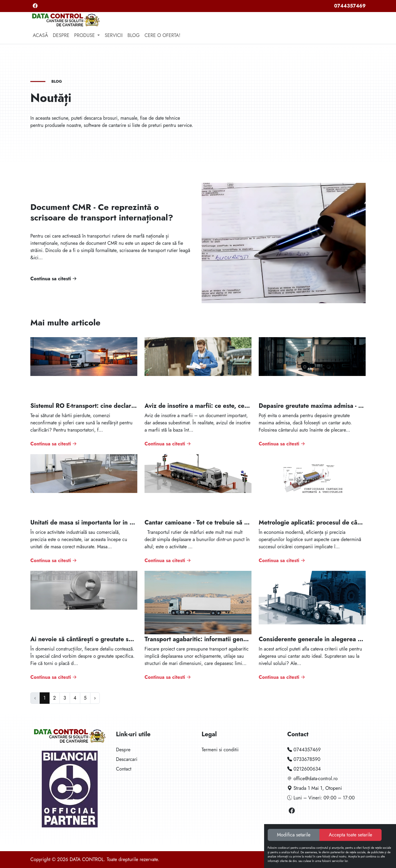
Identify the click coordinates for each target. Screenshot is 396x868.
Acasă (40, 35)
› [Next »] (95, 698)
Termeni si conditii (220, 750)
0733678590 (304, 759)
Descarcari (127, 759)
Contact (124, 769)
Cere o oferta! (162, 35)
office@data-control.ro (312, 779)
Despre (61, 35)
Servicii (114, 35)
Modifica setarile (294, 835)
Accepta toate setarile (350, 835)
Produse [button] (85, 35)
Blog (134, 35)
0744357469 (350, 6)
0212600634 (304, 769)
